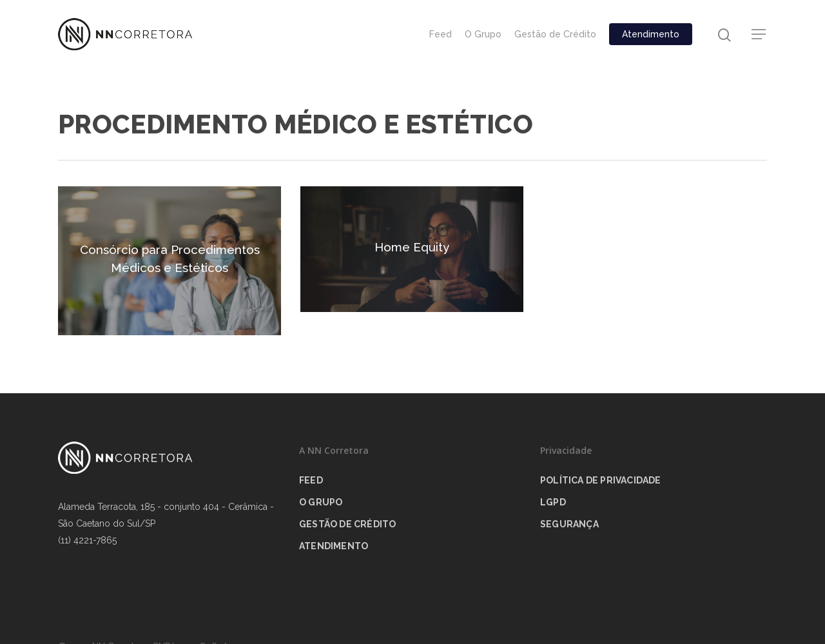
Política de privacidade (601, 480)
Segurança (569, 524)
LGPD (553, 502)
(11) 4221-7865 (87, 540)
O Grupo (483, 34)
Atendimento (651, 34)
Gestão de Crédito (555, 34)
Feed (441, 34)
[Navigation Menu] (759, 34)
